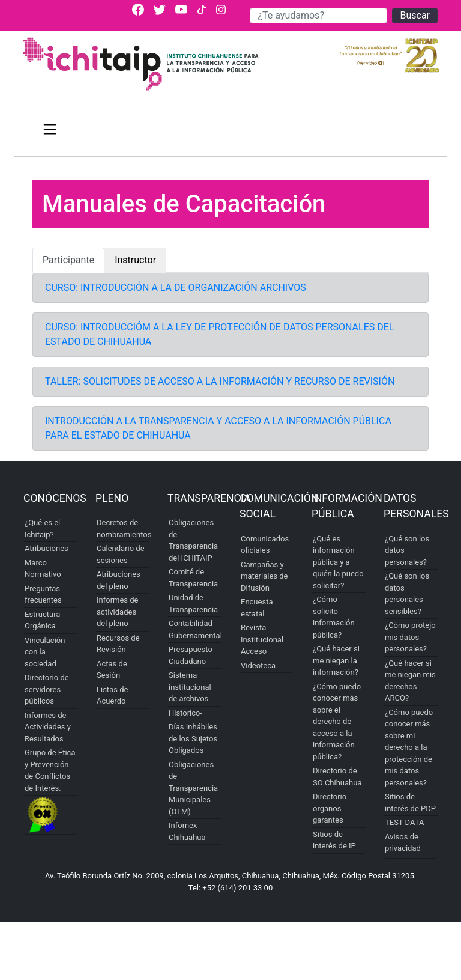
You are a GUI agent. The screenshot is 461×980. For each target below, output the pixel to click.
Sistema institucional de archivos (190, 687)
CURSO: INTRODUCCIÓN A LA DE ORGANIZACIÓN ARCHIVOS (176, 288)
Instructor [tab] (135, 260)
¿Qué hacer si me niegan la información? (336, 660)
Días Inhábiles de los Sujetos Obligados (193, 738)
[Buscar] (318, 16)
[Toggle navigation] (50, 130)
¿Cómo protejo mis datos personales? (410, 637)
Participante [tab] (68, 260)
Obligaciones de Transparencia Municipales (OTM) (193, 788)
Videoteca (258, 665)
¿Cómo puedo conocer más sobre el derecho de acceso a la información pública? (337, 722)
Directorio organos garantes (330, 808)
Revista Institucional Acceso (262, 639)
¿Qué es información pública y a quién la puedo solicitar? (338, 562)
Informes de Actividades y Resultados (48, 727)
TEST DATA (404, 822)
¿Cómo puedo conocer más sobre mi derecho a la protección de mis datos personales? (409, 747)
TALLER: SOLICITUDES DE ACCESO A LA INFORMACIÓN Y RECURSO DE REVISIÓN (220, 381)
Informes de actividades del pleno (118, 612)
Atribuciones (47, 548)
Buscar (415, 15)
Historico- (185, 713)
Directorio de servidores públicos (47, 689)
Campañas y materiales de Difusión (264, 576)
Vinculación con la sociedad (45, 652)
